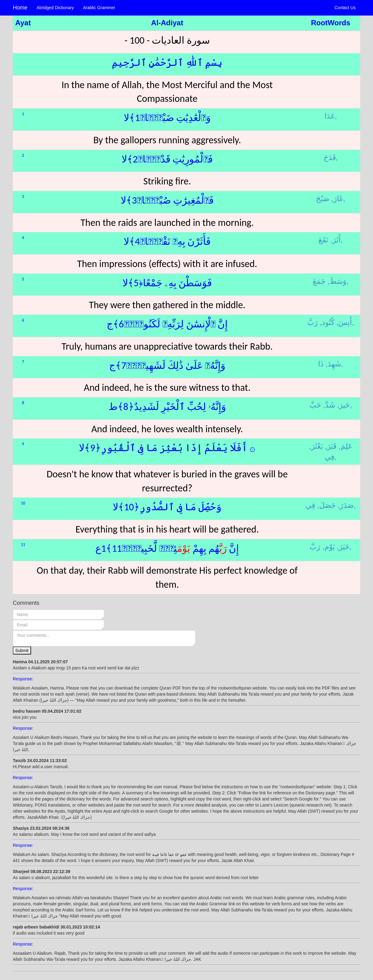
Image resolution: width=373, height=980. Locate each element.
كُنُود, (327, 322)
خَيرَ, (344, 405)
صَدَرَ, (346, 505)
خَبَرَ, (343, 547)
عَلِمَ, (345, 446)
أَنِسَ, (344, 322)
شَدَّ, (329, 405)
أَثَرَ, (336, 240)
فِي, (331, 457)
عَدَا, (331, 116)
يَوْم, (329, 547)
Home (20, 8)
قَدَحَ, (331, 157)
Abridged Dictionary (55, 8)
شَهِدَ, (334, 364)
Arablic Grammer (99, 8)
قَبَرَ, (331, 446)
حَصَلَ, (327, 505)
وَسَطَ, (337, 281)
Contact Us (345, 8)
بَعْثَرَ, (316, 446)
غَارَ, (337, 199)
